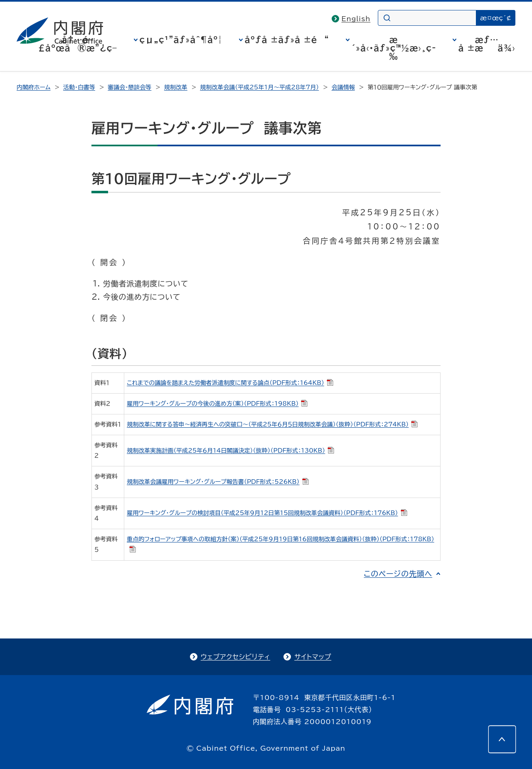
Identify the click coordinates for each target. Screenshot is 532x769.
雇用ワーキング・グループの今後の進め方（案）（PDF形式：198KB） (217, 404)
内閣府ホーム (33, 87)
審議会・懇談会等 (129, 87)
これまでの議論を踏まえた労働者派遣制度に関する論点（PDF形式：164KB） (230, 383)
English (356, 19)
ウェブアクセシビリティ (235, 657)
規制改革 (176, 87)
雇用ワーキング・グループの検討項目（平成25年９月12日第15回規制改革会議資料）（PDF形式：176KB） (267, 513)
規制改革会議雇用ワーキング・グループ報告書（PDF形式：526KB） (218, 482)
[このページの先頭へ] (502, 739)
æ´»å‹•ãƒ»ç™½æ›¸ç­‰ (394, 48)
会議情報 (343, 87)
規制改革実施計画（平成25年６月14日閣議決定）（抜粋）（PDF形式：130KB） (230, 451)
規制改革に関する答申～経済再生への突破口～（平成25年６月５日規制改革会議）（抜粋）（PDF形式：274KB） (272, 424)
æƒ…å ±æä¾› (487, 44)
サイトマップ (313, 657)
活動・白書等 (79, 87)
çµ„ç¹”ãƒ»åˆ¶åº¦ (181, 39)
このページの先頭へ (398, 574)
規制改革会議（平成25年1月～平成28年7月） (259, 87)
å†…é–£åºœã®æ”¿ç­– (78, 44)
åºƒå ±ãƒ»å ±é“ (287, 39)
